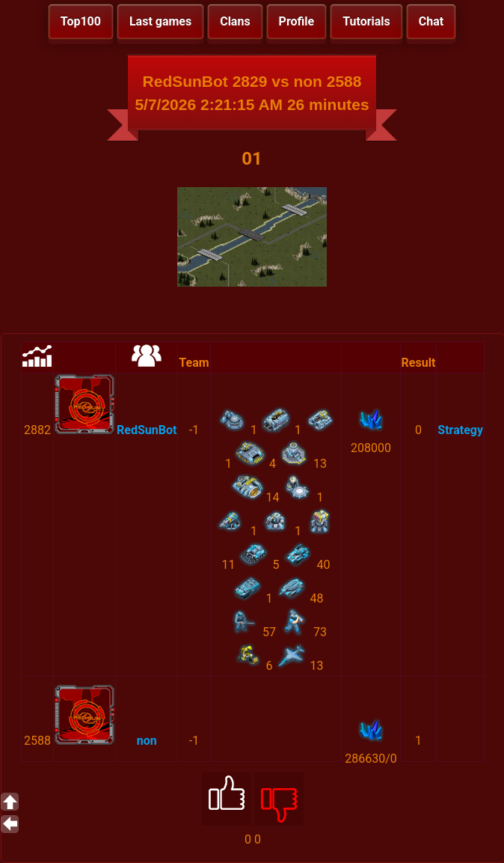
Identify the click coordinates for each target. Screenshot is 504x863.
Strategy (460, 430)
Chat (431, 21)
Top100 (81, 21)
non (147, 741)
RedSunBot (147, 430)
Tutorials (366, 21)
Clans (235, 21)
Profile (297, 21)
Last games (160, 21)
